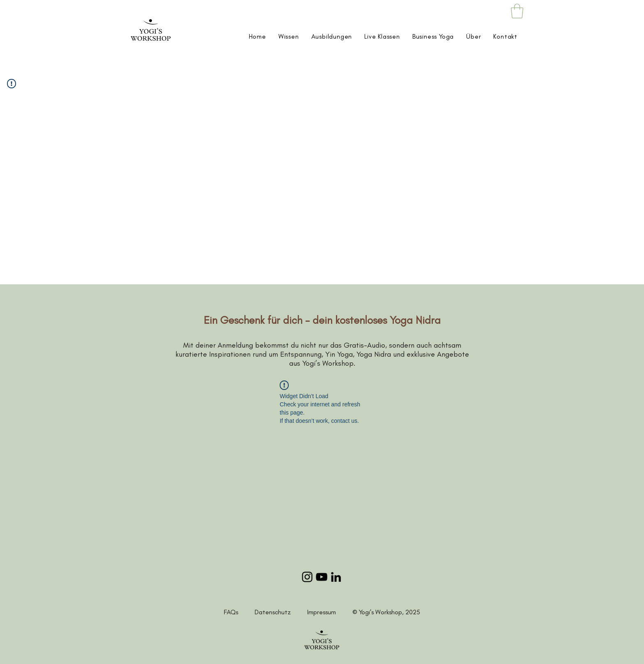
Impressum (322, 612)
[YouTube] (322, 577)
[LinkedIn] (336, 577)
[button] (517, 11)
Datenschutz (281, 612)
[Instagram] (307, 577)
